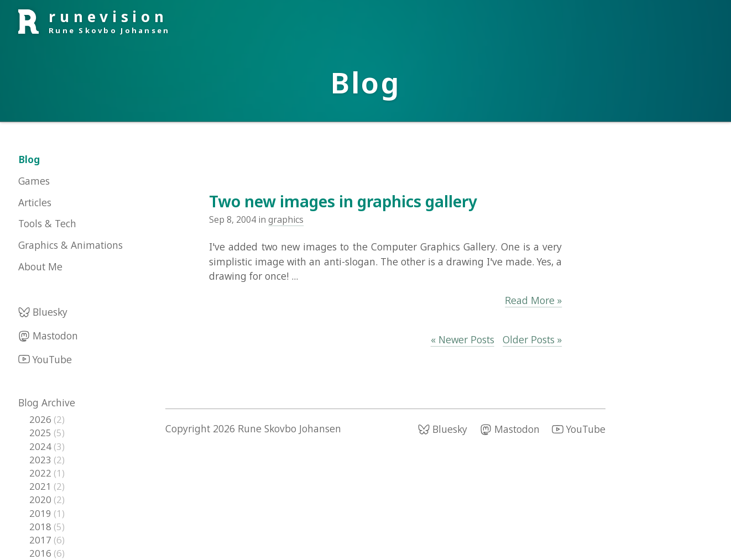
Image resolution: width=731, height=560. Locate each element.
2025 (41, 433)
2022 (41, 473)
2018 (41, 527)
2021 (41, 486)
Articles (35, 202)
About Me (40, 266)
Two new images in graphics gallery (343, 201)
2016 (41, 553)
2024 (41, 446)
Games (34, 181)
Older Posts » (532, 339)
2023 (41, 460)
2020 (41, 499)
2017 (41, 540)
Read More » (533, 300)
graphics (286, 219)
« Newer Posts (463, 339)
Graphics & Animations (71, 245)
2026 (41, 419)
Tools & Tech (47, 223)
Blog (29, 159)
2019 (41, 513)
